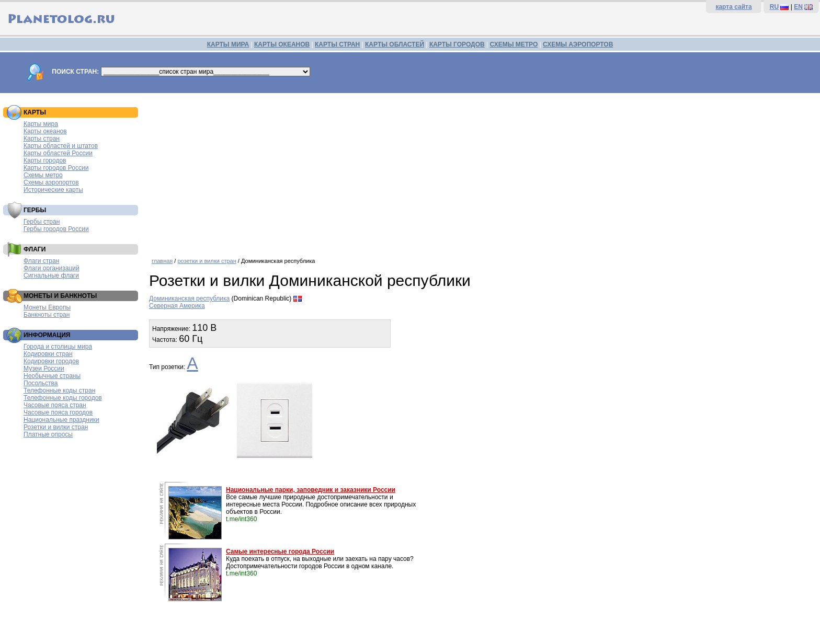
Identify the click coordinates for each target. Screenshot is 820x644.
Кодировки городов (51, 361)
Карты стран (42, 139)
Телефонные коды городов (63, 398)
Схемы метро (43, 175)
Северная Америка (177, 306)
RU (774, 7)
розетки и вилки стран (207, 261)
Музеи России (44, 369)
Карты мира (41, 124)
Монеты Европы (47, 307)
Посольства (41, 383)
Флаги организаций (52, 268)
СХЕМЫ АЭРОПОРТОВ (578, 44)
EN (798, 7)
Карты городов (45, 160)
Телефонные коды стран (59, 390)
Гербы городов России (56, 229)
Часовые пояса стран (55, 405)
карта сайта (733, 7)
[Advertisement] (482, 171)
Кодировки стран (48, 354)
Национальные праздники (61, 420)
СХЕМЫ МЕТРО (514, 44)
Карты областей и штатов (61, 146)
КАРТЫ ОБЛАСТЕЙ (395, 44)
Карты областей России (58, 153)
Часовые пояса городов (58, 412)
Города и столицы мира (58, 347)
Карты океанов (45, 131)
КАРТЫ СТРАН (337, 44)
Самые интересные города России (280, 551)
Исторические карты (53, 190)
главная (162, 261)
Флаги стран (41, 261)
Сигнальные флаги (51, 275)
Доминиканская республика (189, 298)
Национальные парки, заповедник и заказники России (311, 490)
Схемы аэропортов (51, 182)
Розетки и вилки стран (56, 427)
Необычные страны (52, 376)
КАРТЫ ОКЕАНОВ (282, 44)
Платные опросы (48, 434)
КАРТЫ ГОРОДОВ (457, 44)
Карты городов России (56, 168)
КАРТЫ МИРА (228, 44)
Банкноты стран (47, 315)
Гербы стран (42, 222)
